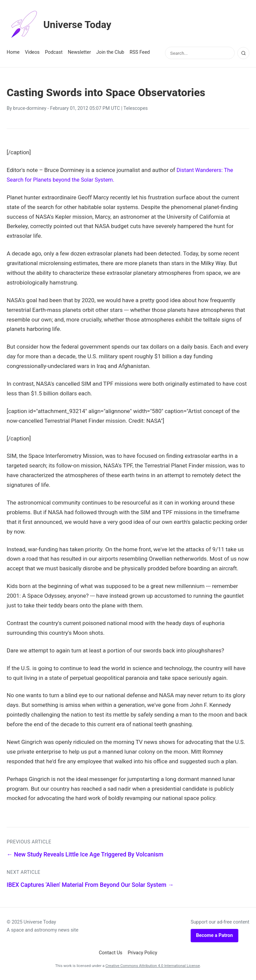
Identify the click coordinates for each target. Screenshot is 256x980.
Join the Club (110, 52)
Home (13, 52)
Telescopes (135, 108)
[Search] (243, 53)
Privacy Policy (142, 953)
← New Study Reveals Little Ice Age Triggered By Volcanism (85, 854)
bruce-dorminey (30, 108)
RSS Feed (140, 52)
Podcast (54, 52)
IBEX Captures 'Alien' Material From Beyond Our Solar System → (90, 885)
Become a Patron (214, 935)
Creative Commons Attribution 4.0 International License (152, 966)
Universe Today (62, 25)
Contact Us (110, 953)
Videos (32, 52)
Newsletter (79, 52)
